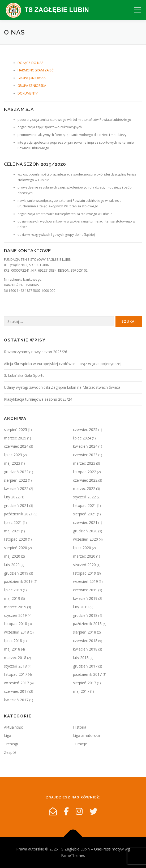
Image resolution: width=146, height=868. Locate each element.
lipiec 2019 (13, 590)
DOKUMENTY (28, 93)
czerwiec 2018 (85, 641)
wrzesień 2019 (85, 581)
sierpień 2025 (16, 429)
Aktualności (14, 727)
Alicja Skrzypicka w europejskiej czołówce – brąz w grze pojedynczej (63, 364)
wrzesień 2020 (85, 539)
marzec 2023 (84, 463)
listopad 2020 (16, 539)
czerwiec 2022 (85, 480)
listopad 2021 (85, 505)
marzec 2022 (84, 488)
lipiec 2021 (13, 522)
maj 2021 (12, 531)
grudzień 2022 (16, 472)
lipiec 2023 (13, 455)
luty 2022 (12, 497)
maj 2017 (81, 691)
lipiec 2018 (13, 641)
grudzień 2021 (16, 505)
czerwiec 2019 (85, 590)
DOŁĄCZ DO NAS (31, 63)
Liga (8, 735)
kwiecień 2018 (85, 649)
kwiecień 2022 (16, 488)
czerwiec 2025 (85, 429)
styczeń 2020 (84, 565)
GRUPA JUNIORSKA (32, 78)
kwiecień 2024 (85, 446)
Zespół (10, 752)
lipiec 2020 (82, 548)
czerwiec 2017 (16, 691)
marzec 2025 (15, 438)
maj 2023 (12, 463)
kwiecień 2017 (16, 700)
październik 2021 (18, 514)
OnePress (102, 849)
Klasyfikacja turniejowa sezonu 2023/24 (38, 399)
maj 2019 (12, 598)
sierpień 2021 (85, 514)
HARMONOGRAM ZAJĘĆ (36, 70)
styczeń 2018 (15, 666)
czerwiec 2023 (85, 455)
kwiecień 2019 (85, 598)
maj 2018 (12, 649)
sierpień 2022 (16, 480)
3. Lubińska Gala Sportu (24, 375)
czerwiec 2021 (85, 522)
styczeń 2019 (15, 615)
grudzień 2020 (85, 531)
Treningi (11, 744)
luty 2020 (12, 565)
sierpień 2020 (16, 548)
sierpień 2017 (85, 683)
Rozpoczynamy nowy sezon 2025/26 (36, 352)
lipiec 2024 (82, 438)
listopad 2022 (85, 472)
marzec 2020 (84, 556)
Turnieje (80, 744)
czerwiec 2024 (16, 446)
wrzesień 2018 (16, 632)
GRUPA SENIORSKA (32, 86)
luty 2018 (81, 658)
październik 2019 (18, 581)
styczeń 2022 (84, 497)
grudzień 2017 (85, 666)
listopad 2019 (85, 573)
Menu (137, 10)
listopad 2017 (16, 674)
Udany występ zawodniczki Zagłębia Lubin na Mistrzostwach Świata (62, 387)
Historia (80, 727)
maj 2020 (12, 556)
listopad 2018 (16, 624)
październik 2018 (87, 624)
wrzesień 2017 (16, 683)
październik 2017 (87, 674)
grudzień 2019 (16, 573)
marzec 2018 (15, 658)
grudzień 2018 (85, 615)
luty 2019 (81, 607)
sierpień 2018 (85, 632)
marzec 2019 (15, 607)
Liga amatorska (86, 735)
